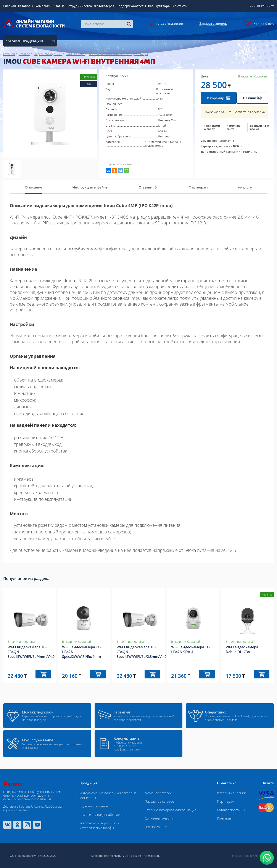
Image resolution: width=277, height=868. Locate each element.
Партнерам (226, 801)
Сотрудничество (79, 6)
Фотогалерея (104, 6)
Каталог (24, 6)
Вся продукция (156, 827)
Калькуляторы (159, 6)
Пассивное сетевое (159, 801)
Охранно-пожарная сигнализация (171, 810)
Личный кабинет (261, 6)
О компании (42, 6)
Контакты (180, 6)
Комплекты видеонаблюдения (102, 815)
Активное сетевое (158, 793)
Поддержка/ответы (131, 6)
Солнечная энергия (160, 818)
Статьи (59, 6)
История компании (232, 793)
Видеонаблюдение (94, 806)
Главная (10, 6)
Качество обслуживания (107, 856)
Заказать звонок (213, 23)
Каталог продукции (232, 810)
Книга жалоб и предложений (143, 856)
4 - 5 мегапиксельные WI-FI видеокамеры (163, 144)
